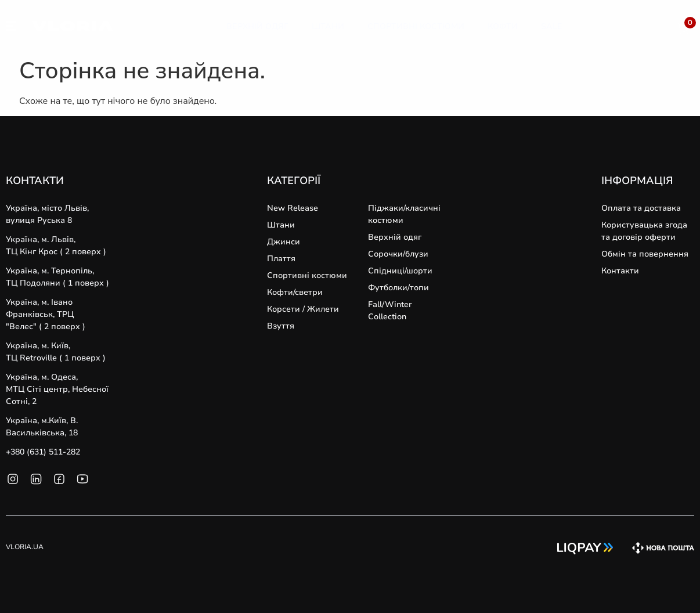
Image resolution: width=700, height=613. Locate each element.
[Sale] (552, 27)
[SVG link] (11, 28)
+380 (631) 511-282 (43, 452)
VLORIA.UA (25, 547)
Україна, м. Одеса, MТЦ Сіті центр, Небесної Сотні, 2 (57, 389)
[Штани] (328, 27)
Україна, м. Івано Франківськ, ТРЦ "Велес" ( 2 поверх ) (46, 314)
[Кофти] (503, 27)
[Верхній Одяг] (257, 27)
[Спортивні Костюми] (416, 27)
